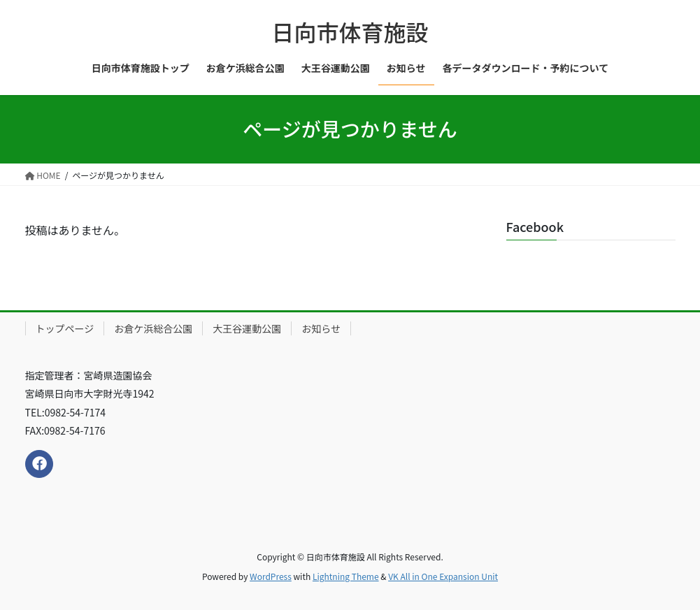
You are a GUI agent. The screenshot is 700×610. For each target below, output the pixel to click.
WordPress (271, 576)
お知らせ (321, 328)
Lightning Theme (346, 576)
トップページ (65, 328)
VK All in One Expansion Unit (443, 576)
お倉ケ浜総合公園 (153, 328)
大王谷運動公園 (247, 328)
